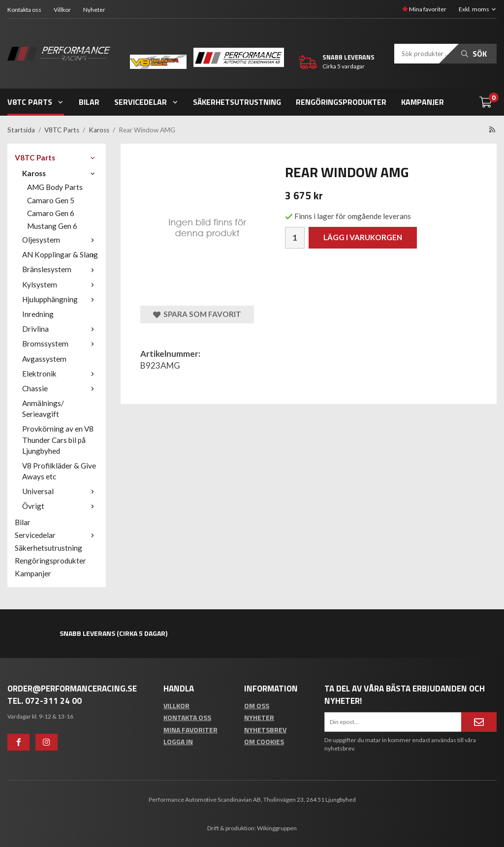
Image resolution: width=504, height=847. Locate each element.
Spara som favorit (197, 314)
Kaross (60, 173)
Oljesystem (60, 240)
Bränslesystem (60, 269)
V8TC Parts (36, 102)
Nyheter (94, 10)
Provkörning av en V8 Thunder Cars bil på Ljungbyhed (58, 439)
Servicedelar (146, 102)
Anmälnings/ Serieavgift (43, 408)
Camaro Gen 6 (51, 213)
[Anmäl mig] (479, 722)
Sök (474, 54)
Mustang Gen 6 (52, 226)
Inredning (38, 314)
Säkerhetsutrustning (237, 102)
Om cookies (264, 741)
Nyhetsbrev (265, 730)
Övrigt (60, 506)
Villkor (62, 10)
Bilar (89, 102)
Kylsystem (60, 284)
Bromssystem (60, 344)
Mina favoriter (424, 9)
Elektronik (60, 374)
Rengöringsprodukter (341, 102)
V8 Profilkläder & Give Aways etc (59, 471)
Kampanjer (423, 102)
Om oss (257, 706)
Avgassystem (44, 359)
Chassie (60, 388)
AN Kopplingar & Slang (60, 254)
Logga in (178, 741)
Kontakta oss (24, 10)
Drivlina (60, 329)
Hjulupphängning (60, 299)
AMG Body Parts (55, 187)
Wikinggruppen (277, 828)
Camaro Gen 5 (51, 200)
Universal (60, 491)
